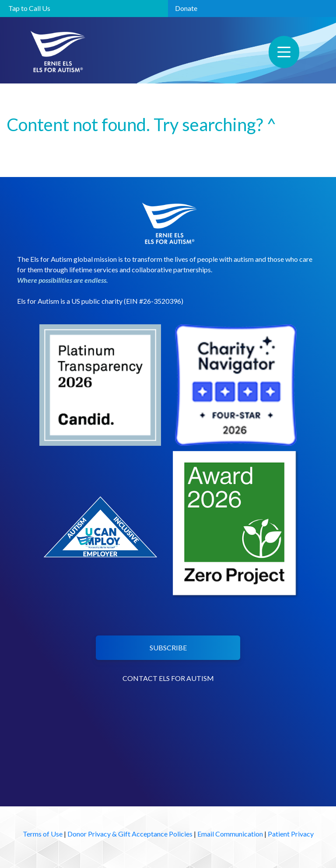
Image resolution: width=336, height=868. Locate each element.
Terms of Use (43, 834)
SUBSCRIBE (168, 648)
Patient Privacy (291, 834)
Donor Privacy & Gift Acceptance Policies (130, 834)
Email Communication (230, 834)
